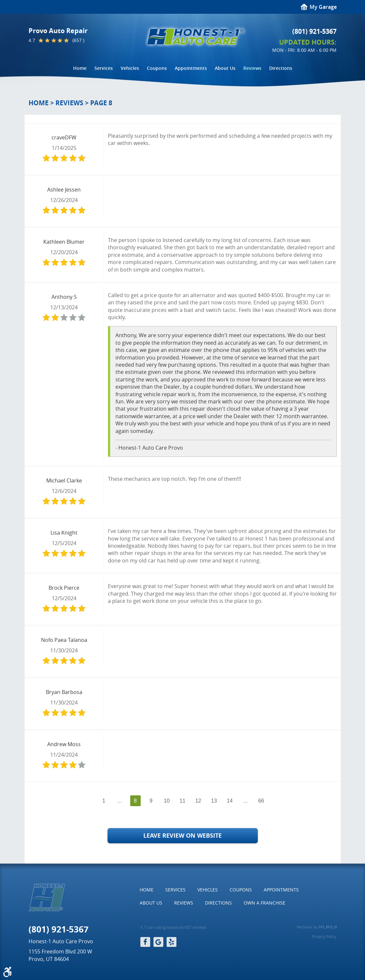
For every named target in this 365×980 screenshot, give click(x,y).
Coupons (157, 68)
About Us (225, 68)
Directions (281, 68)
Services (104, 68)
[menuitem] (80, 68)
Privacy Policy (324, 936)
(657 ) (78, 40)
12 (198, 801)
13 (214, 801)
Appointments (191, 68)
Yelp (172, 942)
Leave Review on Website (182, 836)
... (120, 801)
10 (167, 801)
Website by (316, 927)
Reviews (252, 68)
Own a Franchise (264, 903)
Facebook (145, 942)
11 (183, 801)
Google (158, 942)
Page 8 (101, 103)
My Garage (323, 7)
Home (80, 68)
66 (261, 801)
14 (230, 801)
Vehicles (130, 68)
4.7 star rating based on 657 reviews (173, 927)
